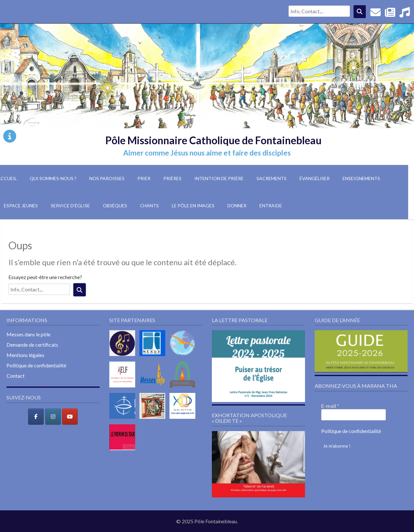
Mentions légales (25, 355)
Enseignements (361, 178)
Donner (237, 206)
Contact (16, 376)
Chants (149, 206)
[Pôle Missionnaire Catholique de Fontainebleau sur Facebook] (36, 417)
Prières (172, 178)
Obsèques (115, 206)
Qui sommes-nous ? (53, 178)
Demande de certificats (32, 345)
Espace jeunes (21, 206)
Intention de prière (219, 178)
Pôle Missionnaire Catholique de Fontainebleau (213, 140)
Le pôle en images (193, 206)
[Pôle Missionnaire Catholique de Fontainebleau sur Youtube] (70, 417)
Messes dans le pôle (28, 334)
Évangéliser (315, 178)
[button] (258, 366)
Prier (144, 178)
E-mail (330, 406)
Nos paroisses (107, 178)
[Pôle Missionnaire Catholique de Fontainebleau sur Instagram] (53, 417)
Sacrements (272, 178)
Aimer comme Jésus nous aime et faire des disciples (207, 153)
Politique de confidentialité (36, 365)
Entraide (271, 206)
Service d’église (70, 206)
